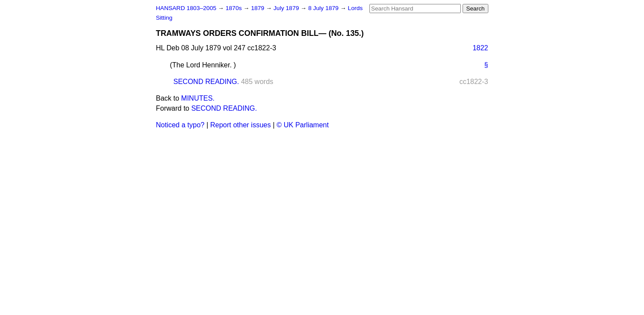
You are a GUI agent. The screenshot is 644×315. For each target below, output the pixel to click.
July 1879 (287, 8)
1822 (480, 48)
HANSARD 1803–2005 (186, 8)
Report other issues (241, 125)
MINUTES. (198, 98)
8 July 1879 (324, 8)
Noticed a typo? (180, 125)
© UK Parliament (303, 125)
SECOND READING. (206, 82)
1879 (258, 8)
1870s (235, 8)
